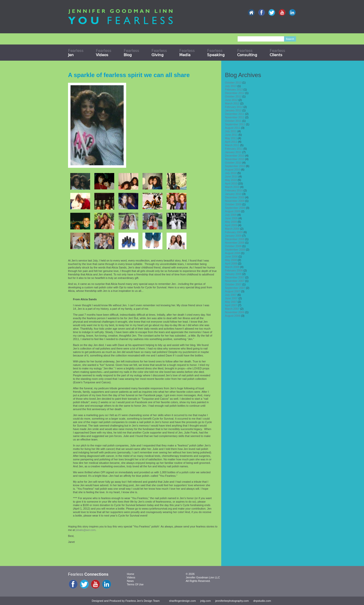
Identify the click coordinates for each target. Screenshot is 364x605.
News (130, 581)
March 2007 (232, 309)
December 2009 (235, 197)
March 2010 (232, 187)
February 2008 (234, 270)
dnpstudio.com (262, 601)
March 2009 (232, 229)
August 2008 (233, 253)
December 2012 (235, 93)
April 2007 (231, 305)
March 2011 (232, 145)
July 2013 (231, 86)
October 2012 (233, 96)
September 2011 (235, 124)
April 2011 (231, 142)
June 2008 (231, 257)
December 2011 (235, 114)
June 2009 (231, 218)
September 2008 (235, 250)
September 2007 (235, 288)
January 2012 (233, 110)
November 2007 (235, 281)
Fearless (76, 53)
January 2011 (233, 152)
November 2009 (235, 201)
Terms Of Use (135, 584)
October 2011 (233, 121)
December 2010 (235, 156)
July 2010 (231, 173)
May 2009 (231, 222)
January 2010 (233, 194)
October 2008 (233, 246)
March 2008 (232, 267)
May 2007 (231, 302)
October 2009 (233, 204)
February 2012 (234, 107)
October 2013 (233, 83)
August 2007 (233, 291)
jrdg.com (206, 601)
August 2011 (233, 128)
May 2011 (231, 138)
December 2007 (235, 277)
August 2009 (233, 211)
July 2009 (231, 215)
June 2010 (231, 176)
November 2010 (235, 159)
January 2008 (233, 274)
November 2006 (235, 312)
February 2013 (234, 89)
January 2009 (233, 236)
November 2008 (235, 243)
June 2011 (231, 135)
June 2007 (231, 298)
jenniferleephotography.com (232, 601)
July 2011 (231, 131)
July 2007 (231, 295)
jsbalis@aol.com (86, 530)
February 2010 (234, 190)
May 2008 (231, 260)
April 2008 (231, 263)
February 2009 (234, 232)
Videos (131, 577)
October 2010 (233, 163)
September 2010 (235, 166)
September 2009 (235, 208)
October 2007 (233, 284)
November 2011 (235, 117)
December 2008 (235, 239)
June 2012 (231, 100)
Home (130, 574)
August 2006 (233, 316)
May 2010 (231, 180)
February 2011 (234, 149)
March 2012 (232, 103)
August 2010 (233, 170)
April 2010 (231, 183)
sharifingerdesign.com (182, 601)
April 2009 (231, 225)
